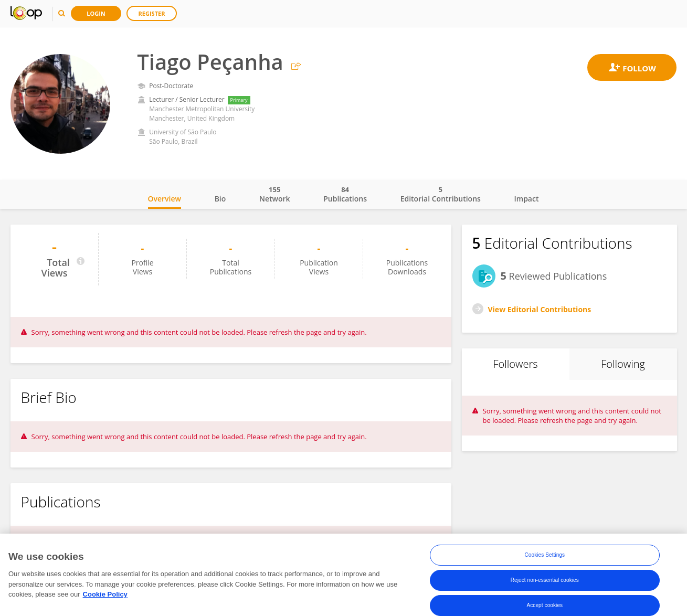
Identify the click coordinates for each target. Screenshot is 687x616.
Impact (527, 199)
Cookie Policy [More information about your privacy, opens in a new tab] (105, 596)
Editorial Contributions (441, 194)
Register (152, 13)
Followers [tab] (515, 364)
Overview (165, 199)
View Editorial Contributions (540, 309)
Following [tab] (623, 364)
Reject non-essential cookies (545, 582)
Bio (220, 199)
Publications (345, 194)
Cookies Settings (545, 557)
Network (275, 194)
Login (96, 13)
